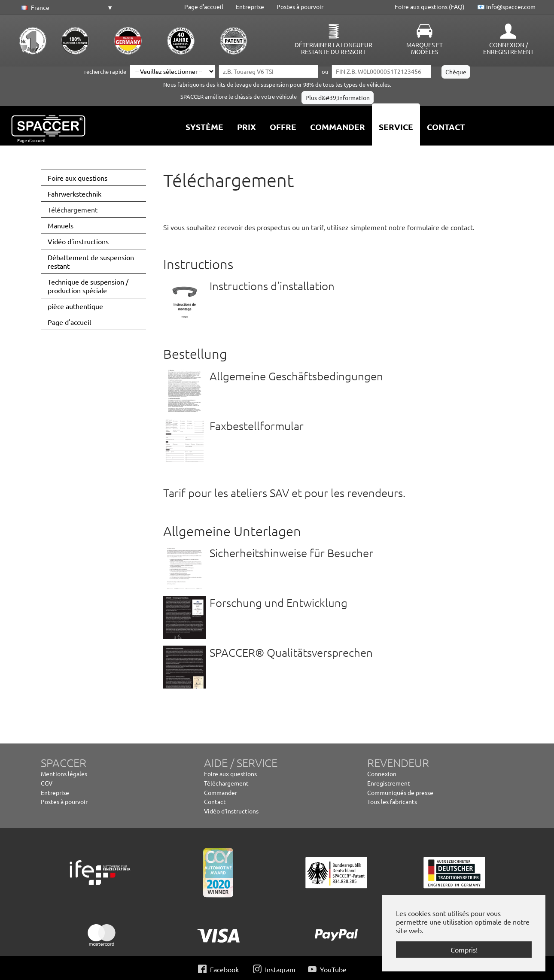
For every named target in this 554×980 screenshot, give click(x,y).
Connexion (382, 774)
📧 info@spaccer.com (506, 6)
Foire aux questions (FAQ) (430, 6)
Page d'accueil (204, 6)
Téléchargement (226, 783)
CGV (47, 783)
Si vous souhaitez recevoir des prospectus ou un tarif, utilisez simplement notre (285, 227)
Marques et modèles (425, 48)
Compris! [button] (464, 950)
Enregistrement (389, 783)
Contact (215, 801)
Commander (221, 792)
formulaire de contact (440, 227)
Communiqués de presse (400, 792)
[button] (66, 8)
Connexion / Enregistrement (508, 48)
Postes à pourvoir (300, 6)
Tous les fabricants (392, 801)
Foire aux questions (230, 774)
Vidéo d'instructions (231, 811)
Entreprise (250, 6)
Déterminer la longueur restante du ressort (333, 48)
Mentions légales (64, 774)
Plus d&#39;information (338, 97)
